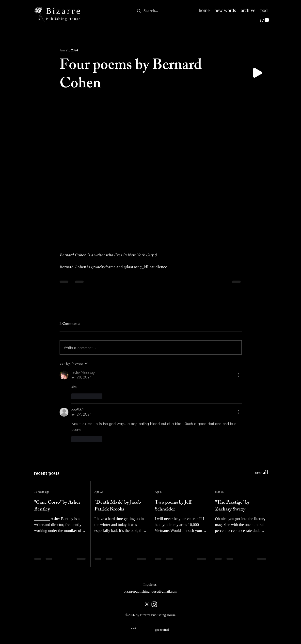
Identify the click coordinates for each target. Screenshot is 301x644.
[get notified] (162, 630)
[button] (265, 20)
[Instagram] (154, 604)
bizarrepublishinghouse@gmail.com (151, 591)
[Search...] (151, 11)
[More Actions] (239, 375)
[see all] (262, 473)
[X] (147, 604)
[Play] (258, 73)
